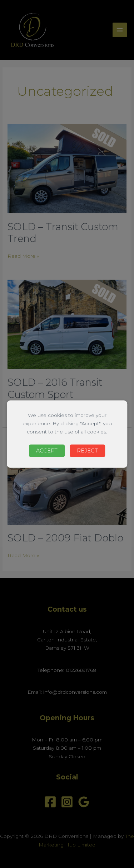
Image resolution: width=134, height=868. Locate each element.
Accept (47, 451)
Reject (87, 451)
